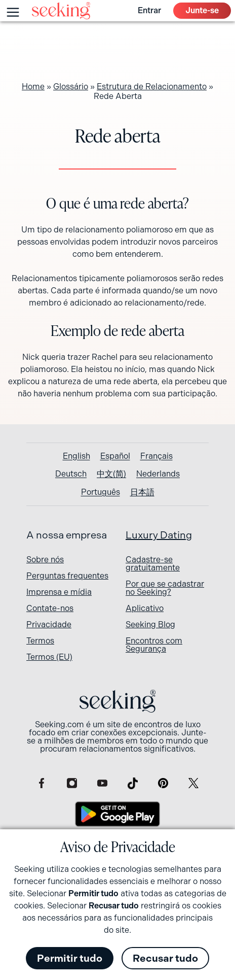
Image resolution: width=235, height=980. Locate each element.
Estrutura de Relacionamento (152, 87)
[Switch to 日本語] (142, 492)
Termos (40, 641)
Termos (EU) (49, 657)
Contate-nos (50, 608)
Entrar (149, 10)
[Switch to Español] (115, 456)
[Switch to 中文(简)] (111, 474)
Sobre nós (45, 560)
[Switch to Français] (156, 456)
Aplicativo (145, 608)
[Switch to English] (76, 456)
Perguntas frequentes (67, 576)
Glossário (71, 87)
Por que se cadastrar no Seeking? (165, 588)
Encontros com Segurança (154, 645)
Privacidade (49, 624)
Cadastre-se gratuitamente (153, 564)
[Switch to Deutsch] (71, 474)
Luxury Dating (159, 535)
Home (33, 87)
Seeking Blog (150, 624)
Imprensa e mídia (59, 592)
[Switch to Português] (101, 492)
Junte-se (202, 10)
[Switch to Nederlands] (158, 474)
